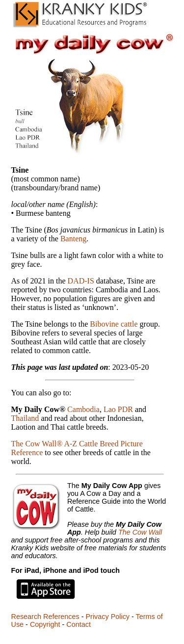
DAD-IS (81, 281)
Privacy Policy (107, 617)
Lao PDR (118, 409)
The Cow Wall (140, 532)
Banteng (73, 239)
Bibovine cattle (114, 324)
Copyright (45, 624)
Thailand (25, 418)
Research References (45, 617)
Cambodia (83, 409)
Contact (79, 624)
